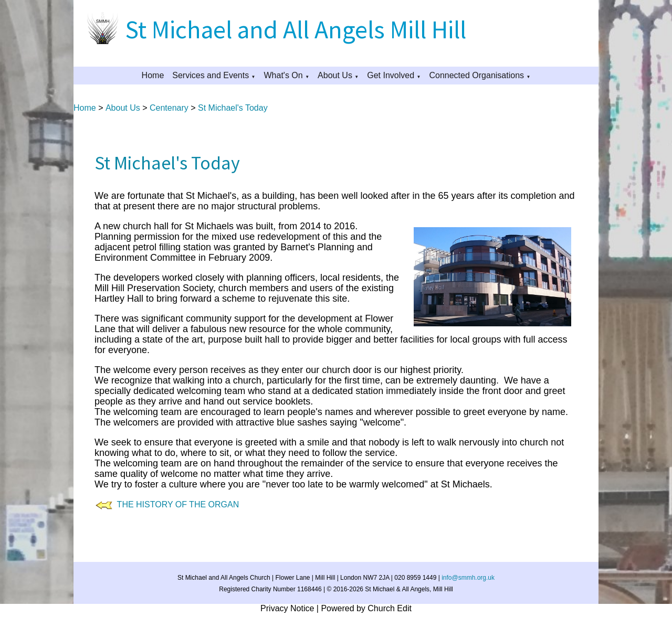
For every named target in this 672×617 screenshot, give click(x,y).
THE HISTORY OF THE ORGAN (176, 504)
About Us (335, 75)
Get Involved (391, 75)
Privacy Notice (287, 608)
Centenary (169, 108)
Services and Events (211, 75)
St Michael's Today (233, 108)
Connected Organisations (476, 75)
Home (153, 75)
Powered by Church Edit (366, 608)
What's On (283, 75)
